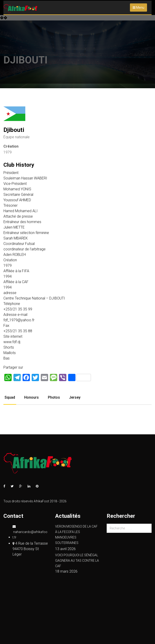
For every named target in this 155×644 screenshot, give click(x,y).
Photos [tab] (54, 397)
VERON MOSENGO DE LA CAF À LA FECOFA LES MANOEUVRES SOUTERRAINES (76, 535)
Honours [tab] (31, 397)
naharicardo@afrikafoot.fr (30, 532)
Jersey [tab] (75, 397)
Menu (138, 8)
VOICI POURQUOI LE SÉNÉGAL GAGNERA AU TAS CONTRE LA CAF (77, 561)
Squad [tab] (10, 397)
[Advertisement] (77, 50)
